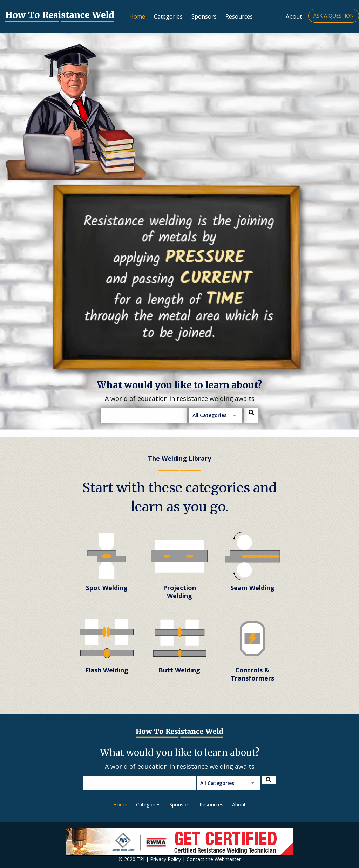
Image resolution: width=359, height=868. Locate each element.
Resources (239, 16)
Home (137, 16)
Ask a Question (334, 16)
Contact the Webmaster (214, 859)
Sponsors (204, 16)
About (294, 16)
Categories (168, 16)
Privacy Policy (165, 859)
